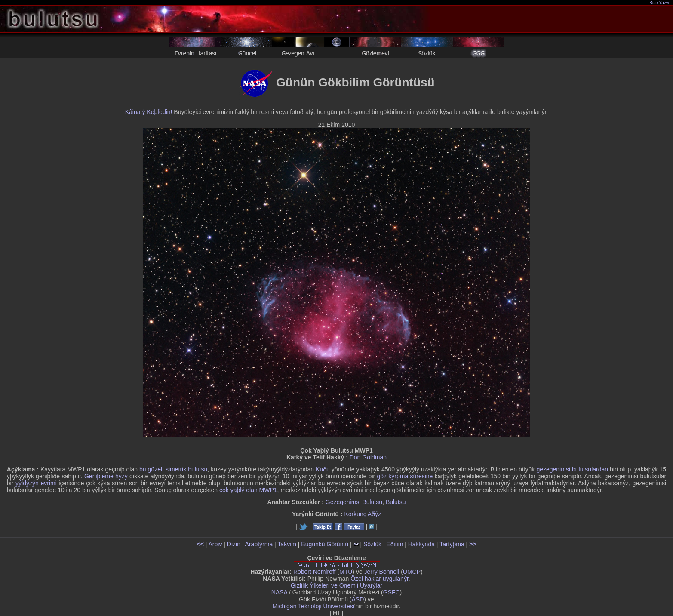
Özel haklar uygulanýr (380, 579)
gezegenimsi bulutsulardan (572, 469)
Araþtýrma (259, 544)
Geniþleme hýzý (106, 476)
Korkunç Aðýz (363, 514)
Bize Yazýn (660, 3)
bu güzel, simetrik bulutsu (173, 469)
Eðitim (395, 544)
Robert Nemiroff (315, 572)
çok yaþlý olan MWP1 (248, 490)
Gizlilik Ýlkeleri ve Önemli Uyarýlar (336, 585)
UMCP (412, 572)
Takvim (287, 544)
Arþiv (215, 544)
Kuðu (323, 469)
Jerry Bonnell (382, 572)
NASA (279, 592)
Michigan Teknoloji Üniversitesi (313, 606)
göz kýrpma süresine (405, 476)
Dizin (234, 544)
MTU (346, 572)
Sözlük (372, 544)
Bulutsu (396, 502)
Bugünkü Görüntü (325, 544)
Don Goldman (368, 457)
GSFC (392, 592)
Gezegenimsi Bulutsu (354, 502)
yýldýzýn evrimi (36, 483)
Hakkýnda (421, 544)
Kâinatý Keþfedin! (149, 112)
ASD (358, 599)
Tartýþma (452, 544)
